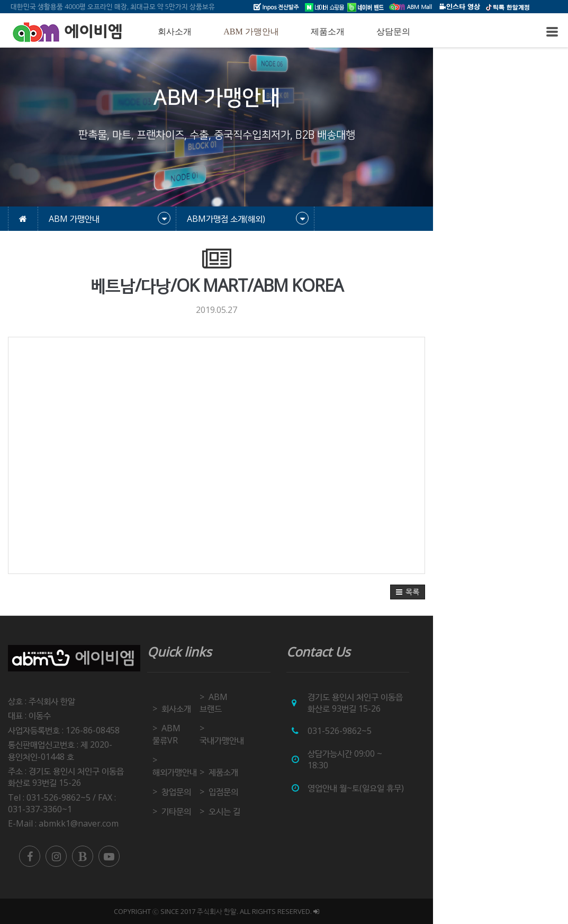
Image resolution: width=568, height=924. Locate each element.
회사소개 (175, 32)
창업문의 (221, 756)
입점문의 (286, 756)
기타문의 (221, 776)
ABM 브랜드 (293, 697)
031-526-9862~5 (429, 731)
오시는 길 (287, 776)
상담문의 (393, 32)
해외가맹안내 (229, 736)
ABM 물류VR (230, 716)
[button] (543, 592)
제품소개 (328, 32)
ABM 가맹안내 (251, 32)
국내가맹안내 (294, 716)
